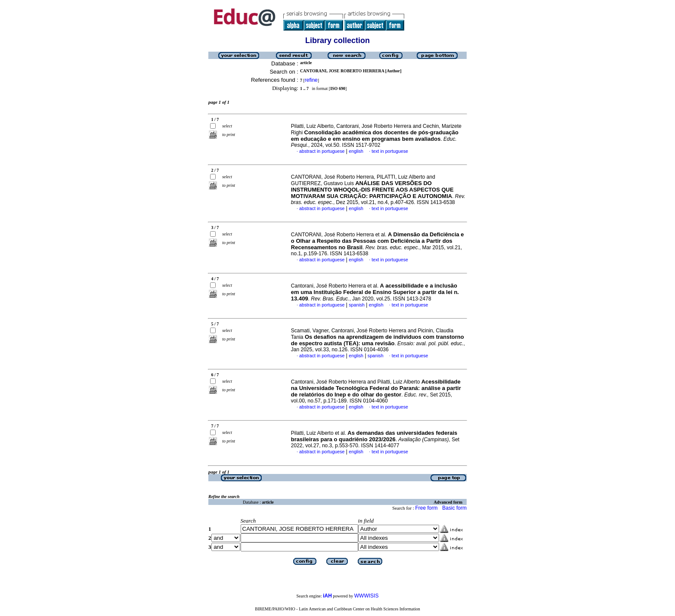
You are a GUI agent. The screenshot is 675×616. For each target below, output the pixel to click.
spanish (357, 305)
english (356, 151)
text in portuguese (390, 151)
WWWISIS (367, 596)
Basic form (454, 508)
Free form (426, 508)
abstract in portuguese (322, 151)
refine (311, 80)
